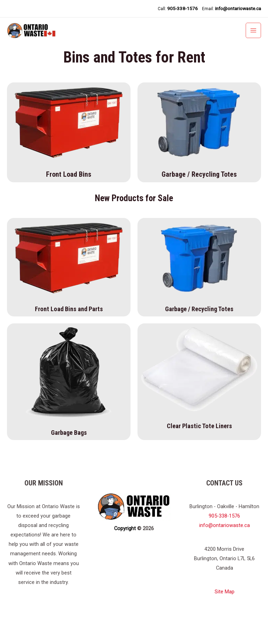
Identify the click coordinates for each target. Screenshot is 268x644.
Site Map (225, 614)
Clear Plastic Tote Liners (199, 449)
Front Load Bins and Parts (69, 332)
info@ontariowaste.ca (225, 548)
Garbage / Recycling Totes (199, 197)
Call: (178, 8)
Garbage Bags (69, 455)
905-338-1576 (224, 539)
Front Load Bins (69, 197)
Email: (232, 8)
